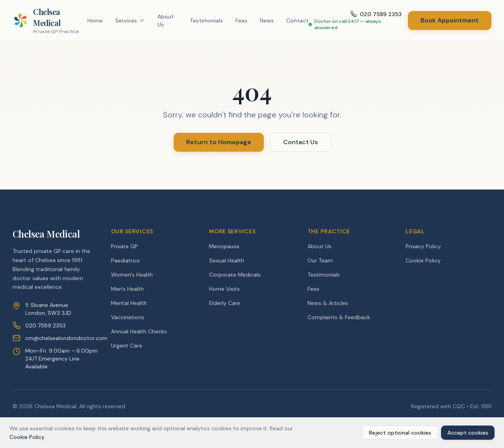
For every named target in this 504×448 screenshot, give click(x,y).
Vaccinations (128, 317)
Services (130, 20)
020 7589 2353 (45, 325)
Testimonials (206, 20)
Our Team (320, 260)
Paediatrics (125, 260)
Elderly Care (225, 303)
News (267, 20)
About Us (166, 20)
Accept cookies (468, 433)
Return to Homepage (219, 142)
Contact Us (300, 142)
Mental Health (129, 303)
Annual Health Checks (139, 331)
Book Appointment (450, 20)
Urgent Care (127, 346)
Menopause (224, 246)
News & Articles (328, 303)
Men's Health (127, 289)
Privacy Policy (423, 246)
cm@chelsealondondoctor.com (66, 338)
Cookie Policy (423, 260)
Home (95, 20)
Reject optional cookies (400, 433)
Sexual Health (227, 260)
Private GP (124, 246)
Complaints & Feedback (339, 317)
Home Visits (224, 289)
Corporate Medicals (235, 275)
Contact (297, 20)
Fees (241, 20)
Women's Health (132, 275)
